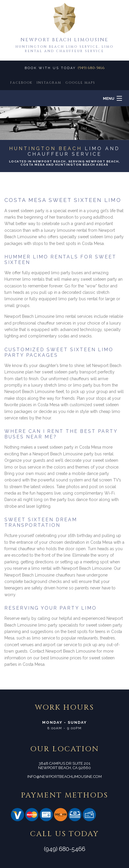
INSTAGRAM (49, 83)
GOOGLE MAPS (80, 83)
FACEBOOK (21, 83)
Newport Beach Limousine (64, 40)
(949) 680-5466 (91, 68)
